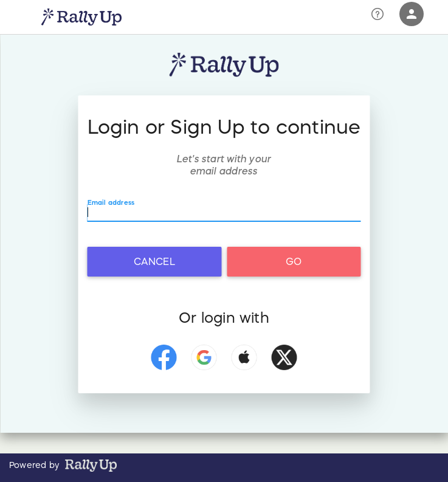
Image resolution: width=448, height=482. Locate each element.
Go (294, 261)
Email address (111, 203)
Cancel (154, 261)
